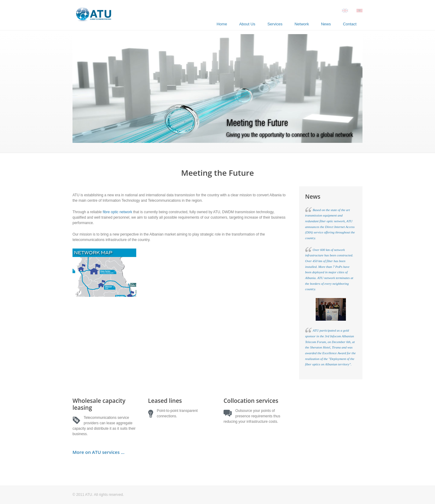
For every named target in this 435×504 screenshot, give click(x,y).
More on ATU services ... (98, 452)
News (326, 24)
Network (302, 24)
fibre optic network (117, 212)
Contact (350, 24)
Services (275, 24)
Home (222, 24)
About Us (247, 24)
